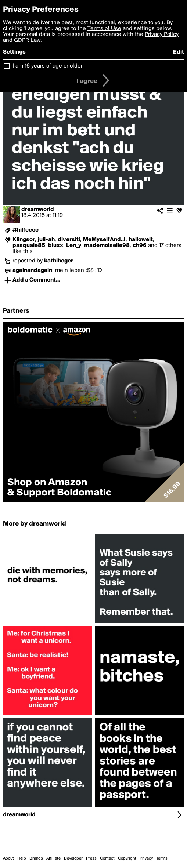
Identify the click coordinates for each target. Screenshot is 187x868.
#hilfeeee (26, 230)
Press (91, 858)
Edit (179, 52)
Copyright (127, 858)
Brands (36, 858)
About (8, 858)
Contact (107, 858)
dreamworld (38, 210)
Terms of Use (104, 29)
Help (22, 858)
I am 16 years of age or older (48, 66)
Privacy (146, 858)
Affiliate (53, 858)
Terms (162, 858)
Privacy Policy (162, 34)
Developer (73, 858)
